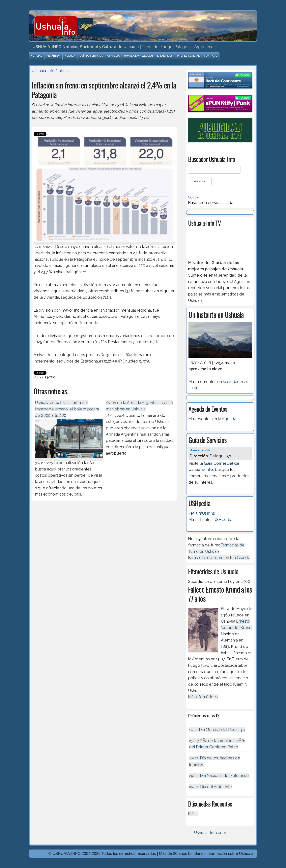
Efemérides (165, 56)
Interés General (188, 56)
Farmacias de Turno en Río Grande (219, 558)
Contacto (211, 56)
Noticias (36, 56)
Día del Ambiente (210, 787)
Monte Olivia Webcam (138, 56)
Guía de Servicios (91, 56)
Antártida (53, 56)
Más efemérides (203, 697)
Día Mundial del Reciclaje (217, 730)
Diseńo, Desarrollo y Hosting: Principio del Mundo (74, 865)
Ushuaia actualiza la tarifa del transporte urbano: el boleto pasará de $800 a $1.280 (67, 409)
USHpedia (113, 56)
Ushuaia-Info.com (210, 833)
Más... (193, 814)
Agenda (70, 56)
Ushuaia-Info (43, 71)
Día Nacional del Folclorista (219, 776)
